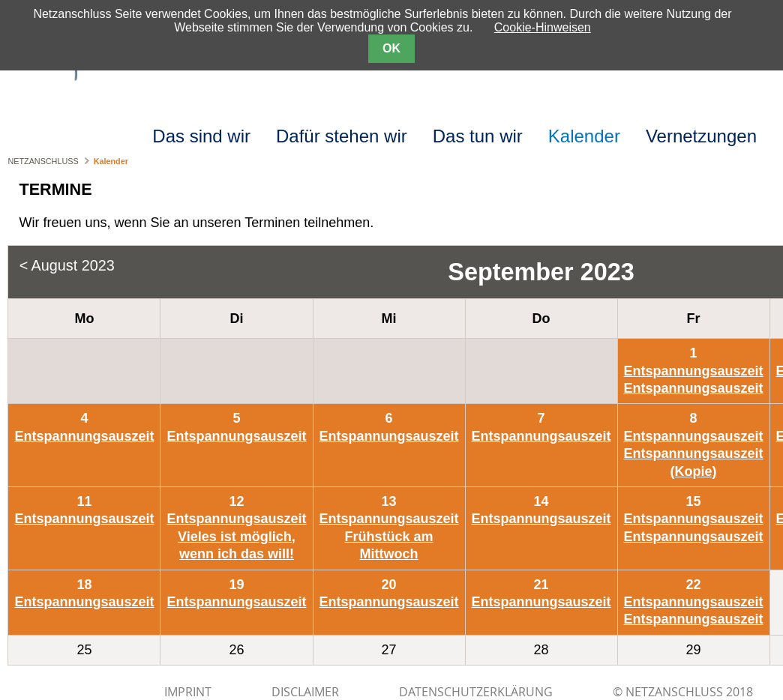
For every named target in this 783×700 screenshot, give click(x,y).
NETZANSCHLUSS (43, 161)
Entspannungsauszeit (694, 371)
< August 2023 (67, 265)
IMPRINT (188, 692)
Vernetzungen (701, 136)
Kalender (584, 136)
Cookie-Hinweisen (543, 27)
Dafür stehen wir (342, 136)
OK (391, 48)
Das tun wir (478, 136)
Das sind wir (201, 136)
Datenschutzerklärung (476, 692)
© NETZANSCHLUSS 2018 (683, 692)
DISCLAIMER (305, 692)
